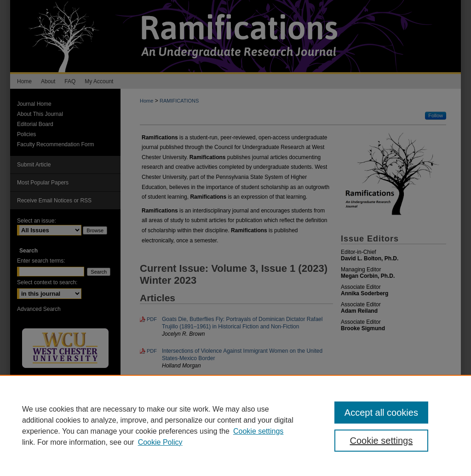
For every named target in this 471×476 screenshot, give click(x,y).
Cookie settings (258, 431)
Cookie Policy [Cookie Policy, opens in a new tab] (160, 442)
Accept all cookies (381, 413)
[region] (235, 425)
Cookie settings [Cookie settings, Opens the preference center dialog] (381, 441)
